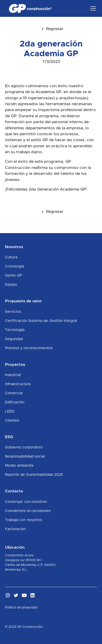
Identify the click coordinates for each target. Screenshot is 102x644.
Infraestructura (18, 384)
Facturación (15, 529)
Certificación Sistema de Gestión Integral (41, 321)
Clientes (12, 420)
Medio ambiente (19, 466)
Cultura (11, 257)
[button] (92, 8)
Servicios (13, 312)
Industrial (13, 375)
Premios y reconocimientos (29, 348)
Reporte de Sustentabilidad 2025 (34, 475)
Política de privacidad (21, 608)
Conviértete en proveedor (28, 511)
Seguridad (14, 339)
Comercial (14, 393)
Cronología (15, 266)
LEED (10, 411)
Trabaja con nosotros (24, 520)
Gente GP (13, 275)
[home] (29, 8)
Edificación (15, 402)
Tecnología (15, 330)
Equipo (11, 285)
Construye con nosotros (26, 502)
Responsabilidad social (25, 456)
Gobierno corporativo (24, 447)
